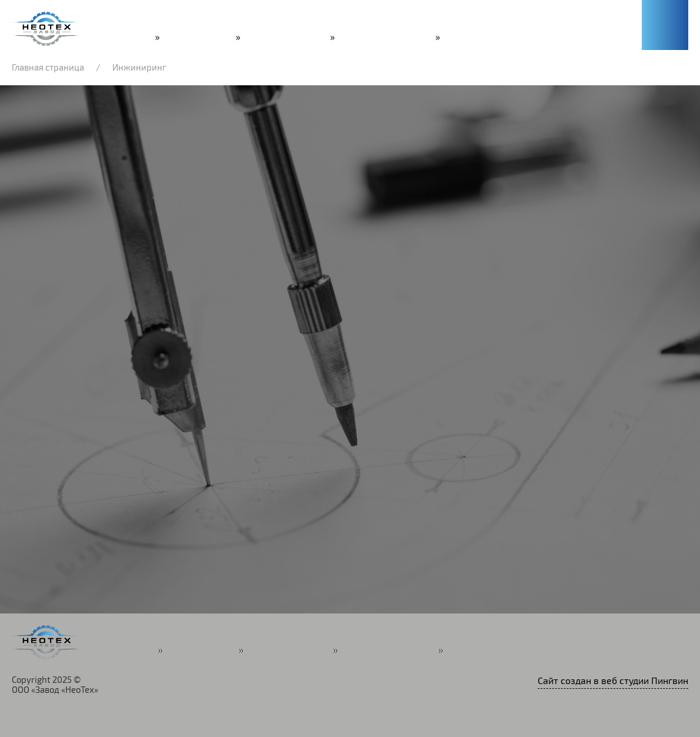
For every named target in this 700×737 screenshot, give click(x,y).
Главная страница (48, 68)
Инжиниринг (139, 68)
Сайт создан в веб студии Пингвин (613, 681)
